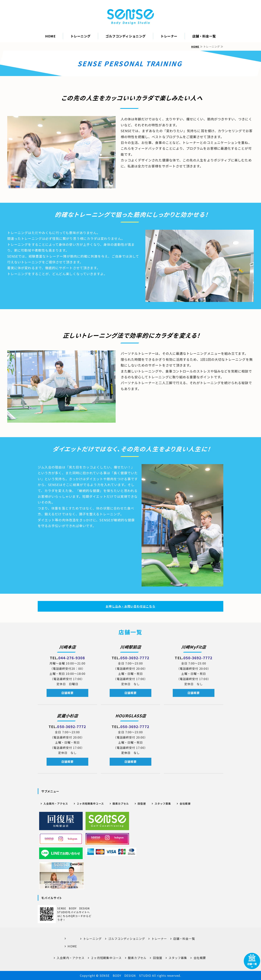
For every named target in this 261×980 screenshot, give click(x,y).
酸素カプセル (121, 804)
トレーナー (169, 36)
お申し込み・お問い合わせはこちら (130, 606)
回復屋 (142, 804)
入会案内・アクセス (56, 804)
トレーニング (81, 36)
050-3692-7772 (135, 658)
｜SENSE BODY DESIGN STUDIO (130, 17)
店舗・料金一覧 (204, 36)
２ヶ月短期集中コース (90, 804)
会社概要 (185, 804)
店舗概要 (67, 693)
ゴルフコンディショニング (126, 36)
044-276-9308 (72, 658)
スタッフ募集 (163, 804)
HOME (50, 36)
